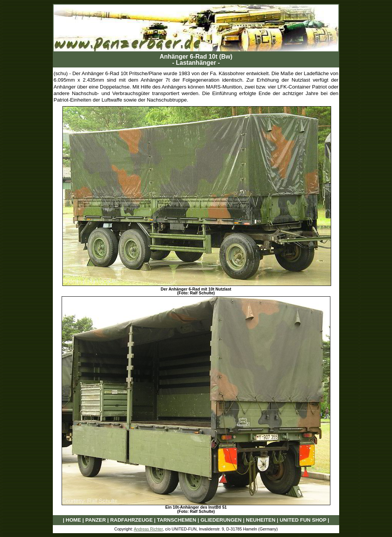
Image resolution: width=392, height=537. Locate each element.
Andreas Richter (148, 529)
